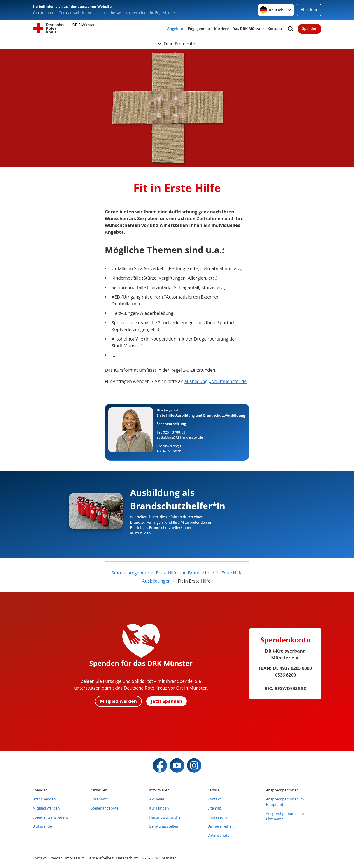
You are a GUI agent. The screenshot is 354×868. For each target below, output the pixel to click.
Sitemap (214, 808)
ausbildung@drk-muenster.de (215, 381)
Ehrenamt (99, 799)
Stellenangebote (105, 808)
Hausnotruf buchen (166, 817)
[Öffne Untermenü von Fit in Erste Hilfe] (177, 44)
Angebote (176, 29)
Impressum (217, 817)
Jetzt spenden (44, 799)
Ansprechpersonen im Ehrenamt (285, 816)
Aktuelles (157, 799)
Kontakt (275, 29)
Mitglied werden (118, 701)
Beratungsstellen (164, 826)
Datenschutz (218, 835)
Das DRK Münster (248, 29)
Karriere (221, 29)
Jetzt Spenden (167, 701)
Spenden (310, 28)
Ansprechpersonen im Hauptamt (285, 802)
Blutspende (42, 826)
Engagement (199, 29)
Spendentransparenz (51, 817)
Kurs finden (159, 808)
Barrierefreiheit (221, 826)
